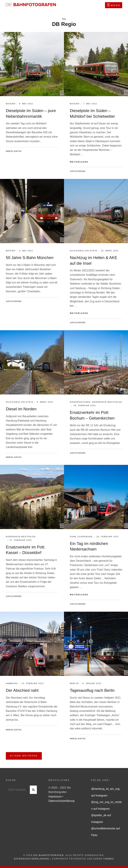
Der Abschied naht (22, 690)
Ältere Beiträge (24, 756)
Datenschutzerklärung (61, 801)
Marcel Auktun (14, 151)
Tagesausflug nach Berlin (92, 690)
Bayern (11, 104)
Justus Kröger (78, 171)
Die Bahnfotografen (48, 855)
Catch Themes (104, 859)
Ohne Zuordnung (81, 537)
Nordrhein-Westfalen (107, 402)
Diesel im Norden (21, 409)
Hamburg (12, 683)
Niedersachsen (80, 402)
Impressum (55, 797)
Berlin (74, 683)
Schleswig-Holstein (83, 251)
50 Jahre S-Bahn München (30, 258)
